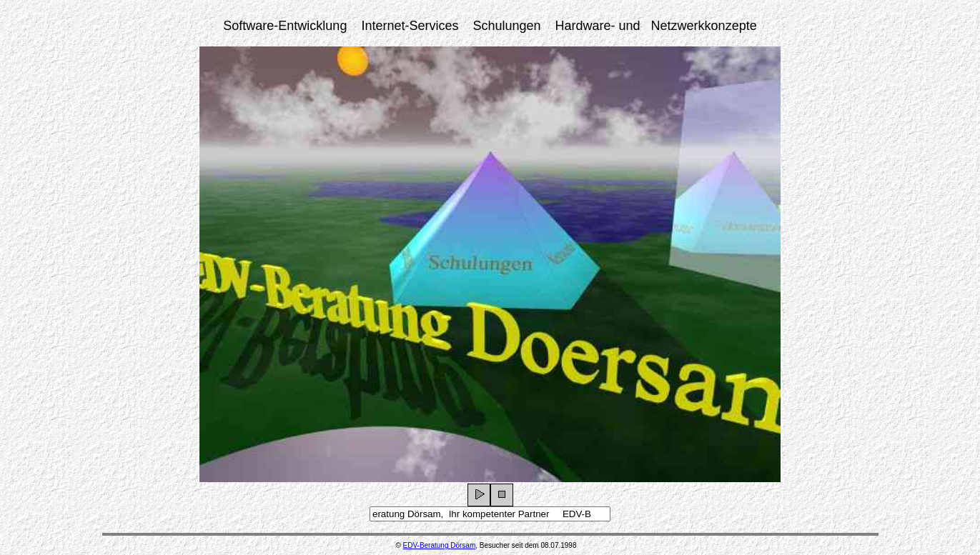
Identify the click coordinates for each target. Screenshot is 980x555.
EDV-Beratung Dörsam (440, 545)
